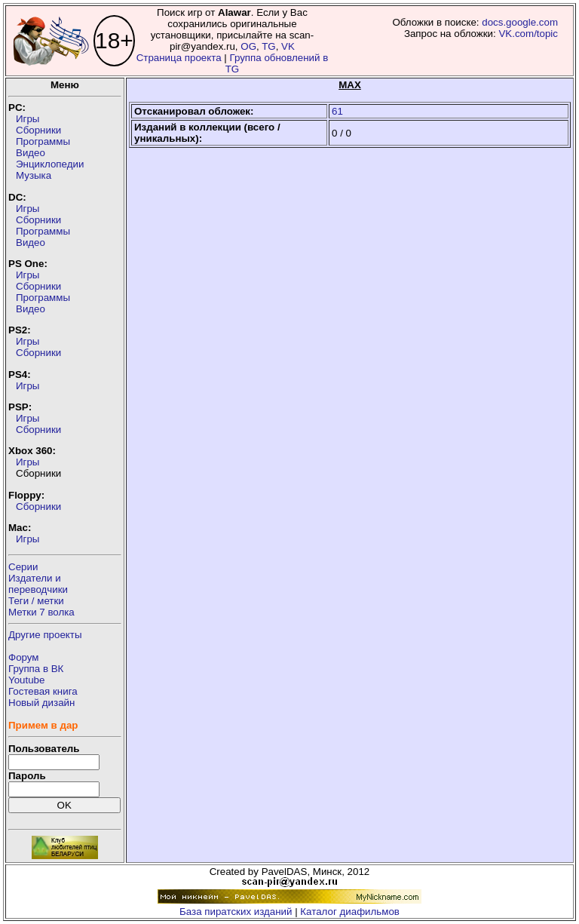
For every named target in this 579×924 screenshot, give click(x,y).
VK (288, 46)
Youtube (26, 680)
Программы (43, 141)
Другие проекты (45, 635)
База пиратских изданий (236, 912)
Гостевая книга (43, 691)
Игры (28, 119)
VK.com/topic (528, 34)
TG (269, 46)
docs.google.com (520, 22)
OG (248, 46)
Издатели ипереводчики (38, 584)
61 (337, 111)
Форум (24, 657)
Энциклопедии (50, 164)
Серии (23, 567)
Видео (31, 153)
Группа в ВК (36, 669)
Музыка (34, 175)
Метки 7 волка (41, 612)
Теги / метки (36, 601)
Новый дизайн (41, 703)
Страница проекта (179, 58)
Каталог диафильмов (350, 912)
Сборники (38, 130)
